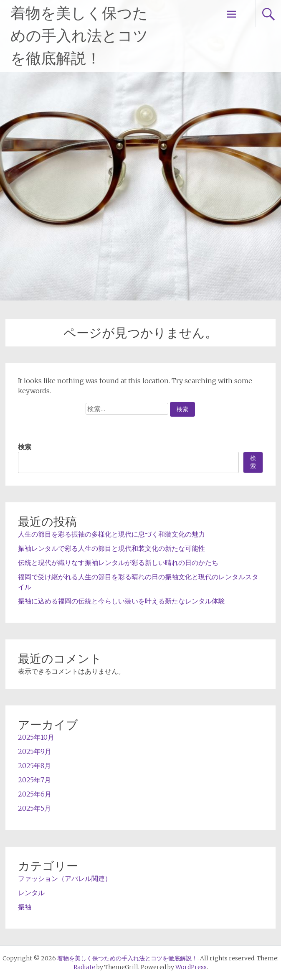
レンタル (31, 893)
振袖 (25, 907)
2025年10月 (36, 737)
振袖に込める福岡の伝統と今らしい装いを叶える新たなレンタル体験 (122, 601)
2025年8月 (34, 766)
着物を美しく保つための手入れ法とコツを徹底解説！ (79, 36)
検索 (25, 447)
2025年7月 (34, 780)
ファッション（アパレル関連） (65, 878)
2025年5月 (34, 808)
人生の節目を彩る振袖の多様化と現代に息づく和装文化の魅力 (111, 534)
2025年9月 (35, 751)
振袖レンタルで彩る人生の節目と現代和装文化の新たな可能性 (111, 548)
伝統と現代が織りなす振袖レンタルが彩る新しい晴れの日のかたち (118, 563)
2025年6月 (35, 794)
